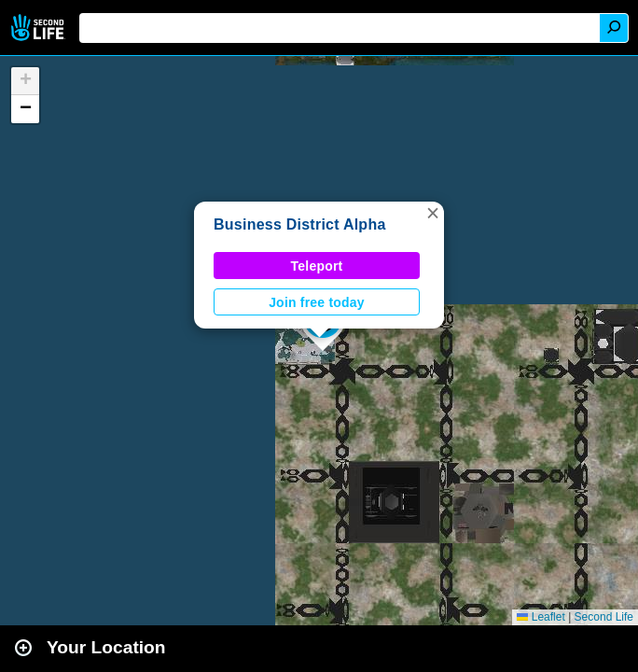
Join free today (317, 302)
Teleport (317, 266)
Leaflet (541, 617)
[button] (433, 213)
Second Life (40, 28)
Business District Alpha (300, 224)
